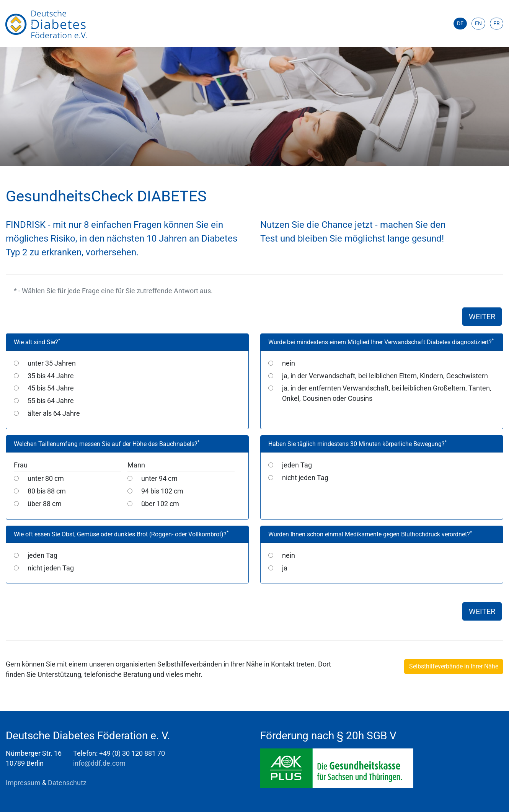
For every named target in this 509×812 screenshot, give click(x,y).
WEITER (482, 317)
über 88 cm (45, 504)
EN (478, 23)
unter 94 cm (159, 479)
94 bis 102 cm (162, 491)
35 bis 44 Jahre (51, 376)
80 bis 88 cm (47, 491)
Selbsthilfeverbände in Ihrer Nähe (454, 666)
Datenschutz (67, 783)
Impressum (24, 783)
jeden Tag (297, 465)
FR (497, 23)
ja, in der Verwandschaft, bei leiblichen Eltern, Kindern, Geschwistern (385, 376)
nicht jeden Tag (305, 478)
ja (285, 568)
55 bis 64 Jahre (51, 401)
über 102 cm (160, 504)
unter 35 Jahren (52, 363)
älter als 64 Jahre (54, 413)
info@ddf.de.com (99, 763)
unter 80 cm (46, 479)
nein (289, 363)
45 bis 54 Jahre (51, 388)
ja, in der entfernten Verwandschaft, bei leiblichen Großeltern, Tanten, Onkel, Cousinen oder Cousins (387, 393)
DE (460, 23)
